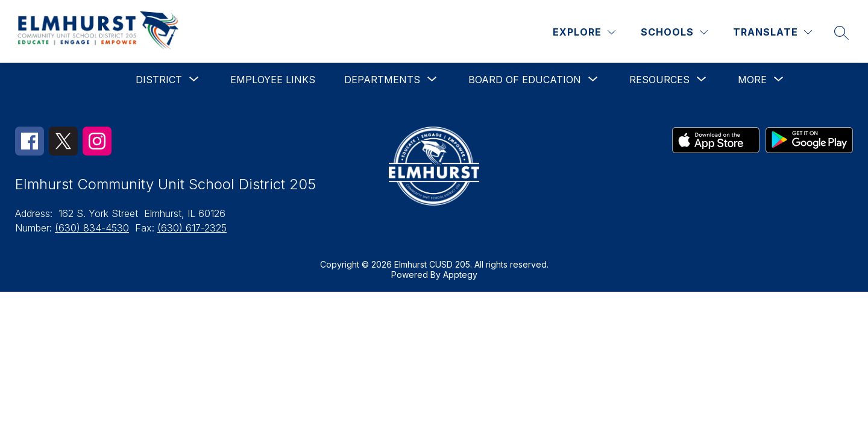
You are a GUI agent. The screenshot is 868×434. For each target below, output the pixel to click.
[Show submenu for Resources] (659, 80)
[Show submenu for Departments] (382, 80)
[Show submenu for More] (752, 80)
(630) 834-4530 (92, 228)
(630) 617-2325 (192, 228)
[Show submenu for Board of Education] (525, 80)
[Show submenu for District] (159, 80)
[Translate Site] (772, 32)
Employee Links (273, 80)
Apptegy (460, 275)
